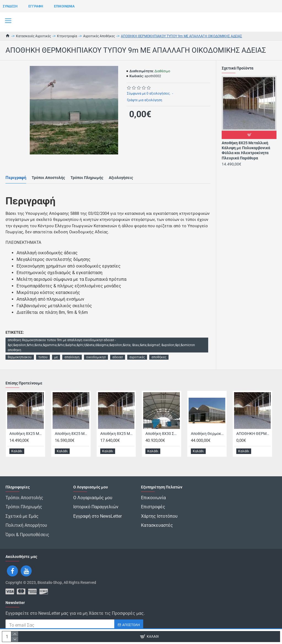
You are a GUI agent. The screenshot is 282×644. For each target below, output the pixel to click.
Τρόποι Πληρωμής (87, 178)
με (56, 357)
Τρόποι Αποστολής (48, 178)
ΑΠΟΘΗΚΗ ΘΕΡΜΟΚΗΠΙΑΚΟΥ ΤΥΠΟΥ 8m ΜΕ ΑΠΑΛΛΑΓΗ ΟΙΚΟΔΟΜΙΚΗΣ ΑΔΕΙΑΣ (253, 447)
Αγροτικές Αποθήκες (99, 36)
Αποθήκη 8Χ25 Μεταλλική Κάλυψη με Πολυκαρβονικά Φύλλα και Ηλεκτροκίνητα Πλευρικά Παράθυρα (246, 150)
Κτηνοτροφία (67, 36)
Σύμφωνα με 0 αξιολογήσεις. (149, 93)
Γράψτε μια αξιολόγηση (145, 100)
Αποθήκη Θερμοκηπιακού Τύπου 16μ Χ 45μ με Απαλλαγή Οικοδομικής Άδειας (208, 447)
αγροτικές (137, 357)
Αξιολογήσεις (121, 178)
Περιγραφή (16, 178)
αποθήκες (159, 357)
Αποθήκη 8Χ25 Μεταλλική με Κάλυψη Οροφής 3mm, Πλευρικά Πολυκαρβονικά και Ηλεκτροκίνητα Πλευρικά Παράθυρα (72, 447)
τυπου (43, 357)
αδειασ (118, 357)
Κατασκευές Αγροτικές (33, 36)
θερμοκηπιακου (20, 357)
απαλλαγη (72, 357)
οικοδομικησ (96, 357)
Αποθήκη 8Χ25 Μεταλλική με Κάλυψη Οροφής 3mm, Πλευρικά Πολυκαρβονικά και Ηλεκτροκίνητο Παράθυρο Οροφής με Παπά (117, 447)
